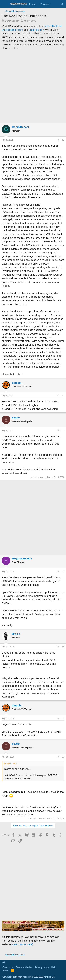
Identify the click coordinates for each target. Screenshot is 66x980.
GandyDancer (12, 21)
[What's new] (55, 4)
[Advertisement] (33, 87)
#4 (63, 571)
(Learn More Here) (22, 944)
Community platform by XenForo (29, 977)
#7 (63, 757)
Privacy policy (42, 967)
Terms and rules (24, 967)
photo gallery (36, 30)
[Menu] (5, 4)
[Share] (58, 140)
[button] (4, 962)
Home (6, 970)
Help (54, 967)
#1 (63, 140)
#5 (63, 647)
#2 (63, 396)
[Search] (62, 4)
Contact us (8, 967)
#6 (63, 718)
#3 (63, 430)
